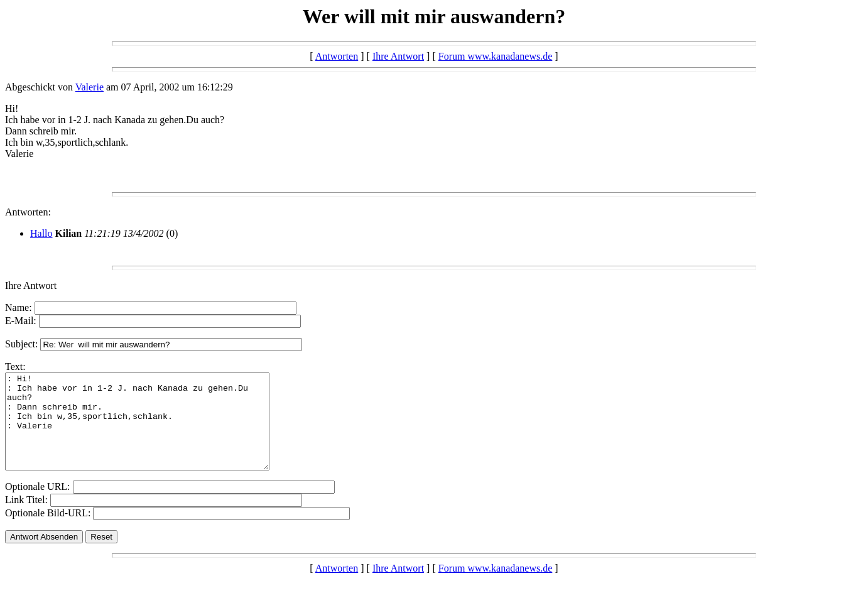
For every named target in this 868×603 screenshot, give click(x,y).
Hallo (41, 233)
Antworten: (28, 212)
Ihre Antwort (398, 56)
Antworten (337, 56)
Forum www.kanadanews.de (496, 56)
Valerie (90, 87)
